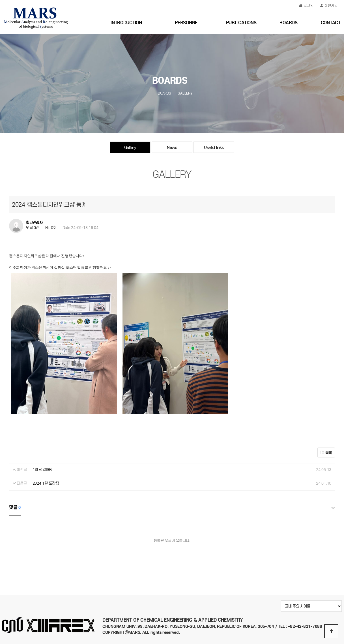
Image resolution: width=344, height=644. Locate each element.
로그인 (306, 6)
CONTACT (331, 23)
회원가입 (329, 6)
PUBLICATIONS (241, 23)
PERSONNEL (187, 23)
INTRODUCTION (126, 23)
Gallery (130, 147)
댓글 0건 (33, 228)
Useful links (214, 147)
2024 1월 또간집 (46, 483)
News (172, 147)
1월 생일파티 (42, 470)
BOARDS (288, 23)
